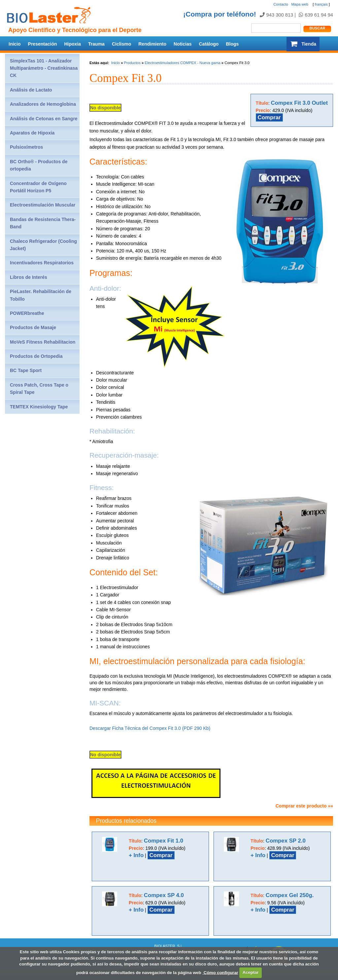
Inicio (15, 44)
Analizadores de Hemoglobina (43, 104)
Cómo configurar (220, 972)
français (321, 4)
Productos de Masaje (33, 327)
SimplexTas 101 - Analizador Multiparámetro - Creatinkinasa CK (44, 68)
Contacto (281, 4)
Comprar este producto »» (304, 806)
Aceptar (251, 972)
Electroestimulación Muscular (43, 205)
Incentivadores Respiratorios (42, 263)
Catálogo (209, 44)
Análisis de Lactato (31, 90)
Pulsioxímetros (26, 147)
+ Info (136, 855)
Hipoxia (73, 44)
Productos (132, 63)
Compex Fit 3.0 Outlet (300, 103)
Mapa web (300, 4)
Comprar (269, 117)
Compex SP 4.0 (164, 895)
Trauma (96, 44)
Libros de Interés (29, 277)
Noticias (183, 44)
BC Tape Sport (26, 370)
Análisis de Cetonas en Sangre (44, 119)
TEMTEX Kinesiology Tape (39, 407)
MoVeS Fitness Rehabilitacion (43, 342)
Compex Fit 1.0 (164, 841)
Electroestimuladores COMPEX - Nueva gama (182, 63)
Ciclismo (121, 44)
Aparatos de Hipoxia (32, 133)
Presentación (43, 44)
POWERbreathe (27, 313)
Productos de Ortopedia (36, 356)
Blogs (232, 44)
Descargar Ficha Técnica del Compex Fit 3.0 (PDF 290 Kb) (150, 728)
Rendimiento (152, 44)
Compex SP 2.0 (286, 841)
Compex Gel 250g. (290, 895)
